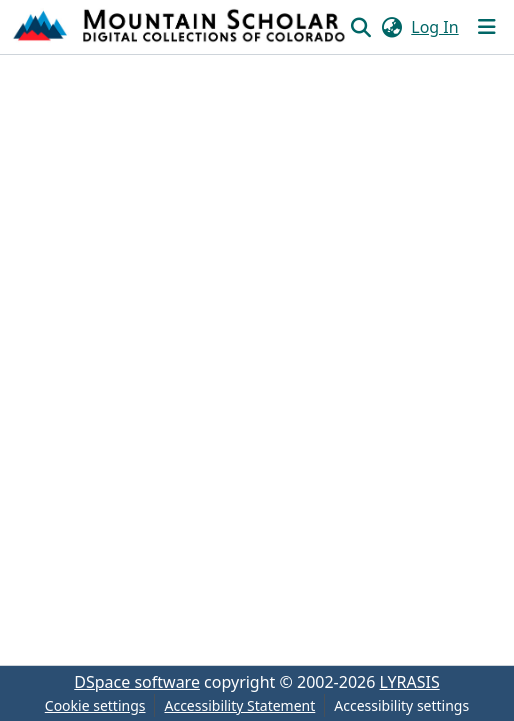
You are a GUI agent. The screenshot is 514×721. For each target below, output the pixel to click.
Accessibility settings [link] (401, 705)
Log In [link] (434, 27)
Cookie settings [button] (95, 705)
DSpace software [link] (137, 682)
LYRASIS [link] (410, 682)
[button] (180, 27)
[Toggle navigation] (487, 27)
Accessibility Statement (239, 705)
